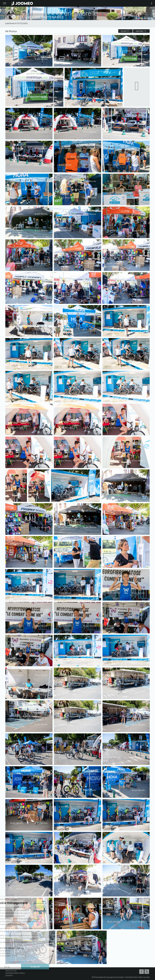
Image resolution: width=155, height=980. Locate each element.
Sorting (141, 31)
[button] (7, 966)
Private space (143, 18)
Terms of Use (11, 970)
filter (125, 31)
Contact (9, 975)
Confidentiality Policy (15, 973)
